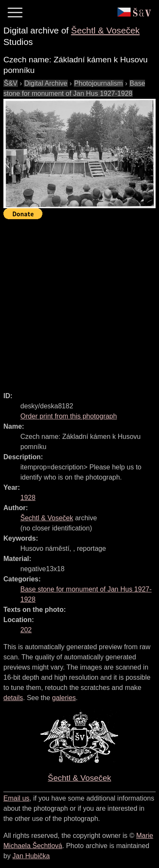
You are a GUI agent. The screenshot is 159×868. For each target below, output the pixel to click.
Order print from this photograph (69, 416)
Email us (16, 798)
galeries (64, 698)
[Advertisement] (79, 302)
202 (26, 630)
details (13, 698)
